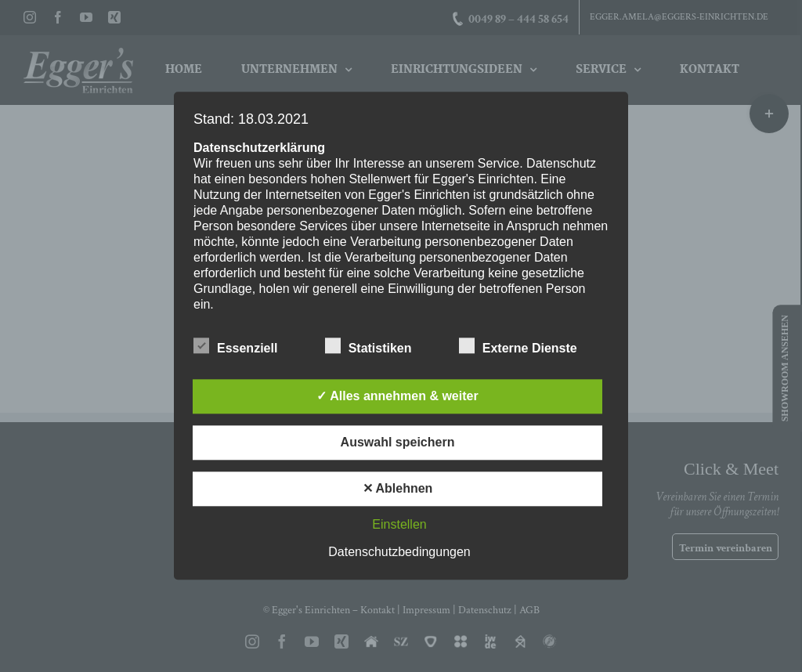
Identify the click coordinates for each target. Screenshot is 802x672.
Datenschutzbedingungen (399, 553)
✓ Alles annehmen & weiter (397, 397)
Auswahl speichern (398, 443)
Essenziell (235, 347)
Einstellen (399, 525)
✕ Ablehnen (398, 489)
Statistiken (368, 347)
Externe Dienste (518, 347)
